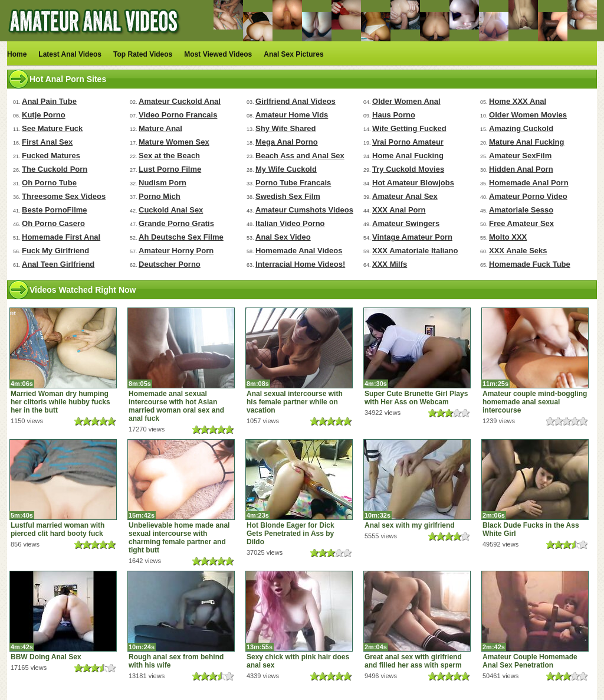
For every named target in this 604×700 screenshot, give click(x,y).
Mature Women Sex (174, 142)
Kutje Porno (44, 115)
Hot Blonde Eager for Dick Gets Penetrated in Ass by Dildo (290, 534)
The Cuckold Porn (55, 169)
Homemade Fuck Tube (530, 264)
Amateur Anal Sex (405, 196)
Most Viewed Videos (218, 54)
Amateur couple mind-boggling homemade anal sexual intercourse (535, 402)
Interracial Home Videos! (300, 264)
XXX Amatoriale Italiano (415, 251)
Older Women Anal (406, 101)
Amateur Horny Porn (176, 251)
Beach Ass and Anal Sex (300, 156)
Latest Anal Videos (70, 54)
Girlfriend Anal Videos (296, 101)
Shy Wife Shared (285, 128)
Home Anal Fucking (408, 156)
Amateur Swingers (406, 223)
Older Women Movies (528, 115)
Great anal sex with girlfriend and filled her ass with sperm (413, 661)
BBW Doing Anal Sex (46, 657)
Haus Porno (394, 115)
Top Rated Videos (143, 54)
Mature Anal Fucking (526, 142)
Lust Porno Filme (170, 169)
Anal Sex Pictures (293, 54)
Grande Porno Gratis (176, 223)
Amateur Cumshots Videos (304, 210)
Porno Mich (160, 196)
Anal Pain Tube (49, 101)
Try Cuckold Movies (408, 169)
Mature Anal (160, 128)
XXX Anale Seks (518, 251)
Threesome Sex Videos (64, 196)
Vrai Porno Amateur (408, 142)
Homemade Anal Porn (529, 183)
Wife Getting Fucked (409, 128)
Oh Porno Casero (53, 223)
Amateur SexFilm (520, 156)
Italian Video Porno (290, 223)
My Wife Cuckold (286, 169)
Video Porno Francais (178, 115)
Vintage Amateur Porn (412, 237)
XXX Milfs (390, 264)
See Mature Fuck (52, 128)
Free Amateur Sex (521, 223)
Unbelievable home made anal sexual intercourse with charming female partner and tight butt (179, 538)
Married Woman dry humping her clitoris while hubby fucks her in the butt (60, 402)
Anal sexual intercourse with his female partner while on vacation (295, 402)
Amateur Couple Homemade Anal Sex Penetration (530, 661)
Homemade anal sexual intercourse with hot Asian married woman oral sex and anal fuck (176, 406)
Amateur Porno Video (528, 196)
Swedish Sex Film (288, 196)
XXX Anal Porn (399, 210)
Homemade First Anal (61, 237)
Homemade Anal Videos (299, 251)
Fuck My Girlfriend (55, 251)
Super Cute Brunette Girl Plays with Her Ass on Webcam (416, 398)
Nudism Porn (163, 183)
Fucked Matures (51, 156)
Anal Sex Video (283, 237)
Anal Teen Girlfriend (58, 264)
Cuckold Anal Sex (171, 210)
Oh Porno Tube (49, 183)
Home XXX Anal (518, 101)
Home (17, 54)
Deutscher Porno (170, 264)
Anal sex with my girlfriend (410, 525)
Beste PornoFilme (55, 210)
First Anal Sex (47, 142)
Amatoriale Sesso (521, 210)
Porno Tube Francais (293, 183)
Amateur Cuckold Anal (180, 101)
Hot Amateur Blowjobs (413, 183)
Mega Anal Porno (287, 142)
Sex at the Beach (169, 156)
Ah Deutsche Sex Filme (181, 237)
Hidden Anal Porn (521, 169)
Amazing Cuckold (521, 128)
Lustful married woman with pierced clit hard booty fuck (58, 529)
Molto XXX (508, 237)
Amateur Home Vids (292, 115)
